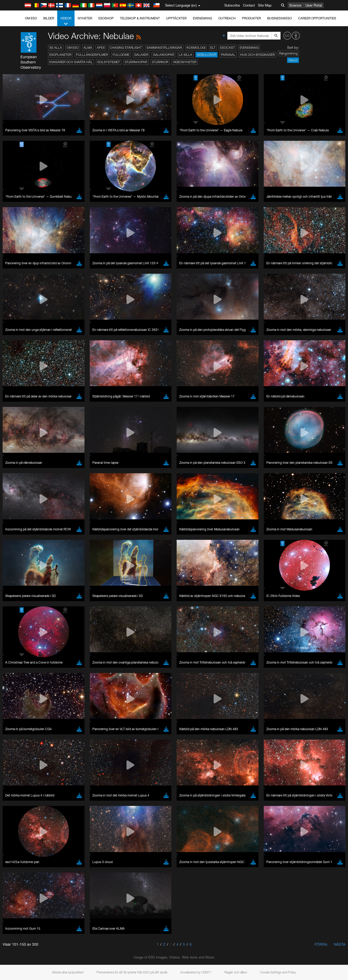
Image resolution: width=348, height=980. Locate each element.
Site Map (265, 5)
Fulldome (121, 55)
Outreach (227, 18)
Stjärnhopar (136, 62)
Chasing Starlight (126, 48)
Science (295, 5)
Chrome (22, 658)
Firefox (20, 668)
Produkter (251, 18)
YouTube (12, 567)
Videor (66, 21)
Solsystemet (109, 62)
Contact (249, 5)
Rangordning (288, 53)
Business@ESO (280, 18)
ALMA (88, 48)
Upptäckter (176, 18)
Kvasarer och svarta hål (71, 62)
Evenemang (202, 18)
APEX (101, 48)
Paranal (228, 55)
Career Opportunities (317, 18)
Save (17, 750)
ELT (213, 48)
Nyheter (85, 18)
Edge (20, 663)
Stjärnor (160, 62)
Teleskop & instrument (140, 18)
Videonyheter (185, 62)
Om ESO (31, 18)
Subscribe (232, 5)
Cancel (42, 750)
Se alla (56, 48)
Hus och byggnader (257, 55)
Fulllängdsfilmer (92, 55)
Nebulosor (207, 55)
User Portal (314, 5)
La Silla (185, 55)
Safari (20, 673)
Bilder (49, 18)
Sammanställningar (164, 48)
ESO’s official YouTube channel (123, 567)
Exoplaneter (60, 55)
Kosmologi (196, 48)
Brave (20, 653)
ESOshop (106, 18)
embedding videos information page (287, 572)
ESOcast (228, 48)
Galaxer (141, 55)
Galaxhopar (164, 55)
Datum (293, 60)
